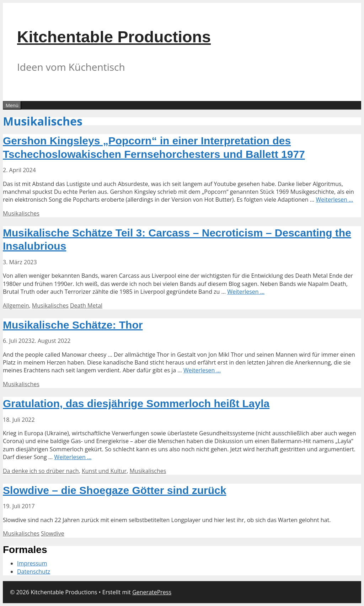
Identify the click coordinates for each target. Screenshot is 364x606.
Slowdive (53, 533)
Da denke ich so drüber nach (41, 471)
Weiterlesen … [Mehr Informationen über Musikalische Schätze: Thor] (202, 370)
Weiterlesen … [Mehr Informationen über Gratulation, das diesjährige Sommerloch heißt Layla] (73, 457)
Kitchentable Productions (114, 37)
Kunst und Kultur (104, 471)
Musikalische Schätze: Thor (73, 325)
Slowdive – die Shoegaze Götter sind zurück (114, 490)
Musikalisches (21, 213)
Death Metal (86, 305)
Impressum (32, 563)
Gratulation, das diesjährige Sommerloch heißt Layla (136, 403)
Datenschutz (34, 572)
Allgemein (16, 305)
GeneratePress (152, 592)
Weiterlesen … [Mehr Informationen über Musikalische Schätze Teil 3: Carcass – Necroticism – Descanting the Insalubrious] (246, 292)
